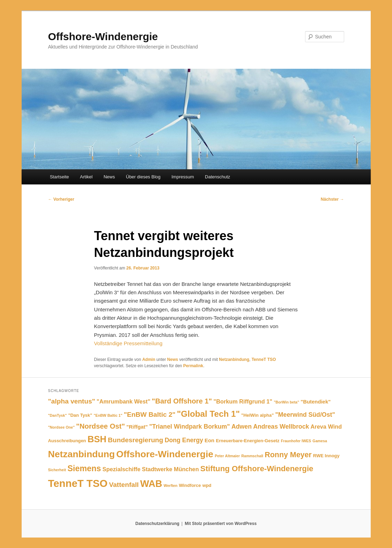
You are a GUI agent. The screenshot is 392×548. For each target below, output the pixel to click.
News (109, 177)
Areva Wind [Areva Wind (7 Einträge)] (326, 427)
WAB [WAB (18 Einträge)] (151, 484)
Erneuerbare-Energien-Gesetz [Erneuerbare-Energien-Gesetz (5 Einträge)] (247, 441)
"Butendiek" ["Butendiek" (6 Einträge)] (316, 402)
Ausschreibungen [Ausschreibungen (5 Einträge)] (67, 441)
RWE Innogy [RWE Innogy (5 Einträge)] (326, 456)
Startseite (60, 177)
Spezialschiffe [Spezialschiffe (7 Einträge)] (122, 469)
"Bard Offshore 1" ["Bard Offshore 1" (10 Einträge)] (182, 401)
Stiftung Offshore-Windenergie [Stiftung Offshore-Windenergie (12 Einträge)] (257, 469)
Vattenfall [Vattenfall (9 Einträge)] (124, 485)
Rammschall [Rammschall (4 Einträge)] (252, 456)
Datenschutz (217, 177)
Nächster (332, 199)
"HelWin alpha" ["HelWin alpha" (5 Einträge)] (257, 415)
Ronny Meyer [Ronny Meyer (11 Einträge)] (288, 455)
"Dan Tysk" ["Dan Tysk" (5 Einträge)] (80, 415)
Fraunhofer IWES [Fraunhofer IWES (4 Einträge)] (296, 441)
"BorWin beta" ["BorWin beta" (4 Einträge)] (286, 402)
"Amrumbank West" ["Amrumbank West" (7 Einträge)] (124, 401)
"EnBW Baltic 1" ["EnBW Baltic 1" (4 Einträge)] (108, 415)
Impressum (183, 177)
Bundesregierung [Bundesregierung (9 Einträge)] (135, 440)
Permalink (193, 366)
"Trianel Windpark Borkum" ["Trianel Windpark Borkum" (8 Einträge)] (189, 427)
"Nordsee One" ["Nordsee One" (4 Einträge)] (61, 427)
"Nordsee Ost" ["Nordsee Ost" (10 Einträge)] (101, 426)
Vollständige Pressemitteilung (128, 343)
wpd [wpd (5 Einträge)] (207, 485)
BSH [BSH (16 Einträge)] (97, 439)
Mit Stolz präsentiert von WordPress (221, 524)
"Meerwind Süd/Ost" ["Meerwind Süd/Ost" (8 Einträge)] (305, 415)
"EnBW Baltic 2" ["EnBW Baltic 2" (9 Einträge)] (150, 414)
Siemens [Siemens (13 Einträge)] (84, 468)
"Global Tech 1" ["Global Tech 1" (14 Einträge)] (208, 414)
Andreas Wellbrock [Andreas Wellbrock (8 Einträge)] (281, 427)
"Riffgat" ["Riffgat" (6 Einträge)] (137, 427)
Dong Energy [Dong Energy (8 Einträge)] (184, 440)
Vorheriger (61, 199)
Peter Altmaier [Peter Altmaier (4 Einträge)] (227, 456)
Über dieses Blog (143, 177)
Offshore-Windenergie (103, 36)
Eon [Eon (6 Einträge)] (209, 440)
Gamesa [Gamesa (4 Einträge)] (320, 441)
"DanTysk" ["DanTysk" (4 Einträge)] (58, 415)
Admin (149, 360)
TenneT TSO (264, 360)
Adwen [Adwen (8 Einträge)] (242, 427)
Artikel (86, 177)
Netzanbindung (234, 360)
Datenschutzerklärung (157, 524)
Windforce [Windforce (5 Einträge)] (190, 485)
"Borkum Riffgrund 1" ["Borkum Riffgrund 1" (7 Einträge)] (243, 401)
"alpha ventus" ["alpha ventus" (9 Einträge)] (72, 401)
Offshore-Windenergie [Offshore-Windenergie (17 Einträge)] (165, 454)
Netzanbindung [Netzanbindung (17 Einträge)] (82, 454)
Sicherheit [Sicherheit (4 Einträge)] (57, 470)
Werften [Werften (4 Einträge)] (171, 486)
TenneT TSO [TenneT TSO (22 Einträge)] (78, 483)
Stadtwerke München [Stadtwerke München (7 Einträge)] (171, 469)
